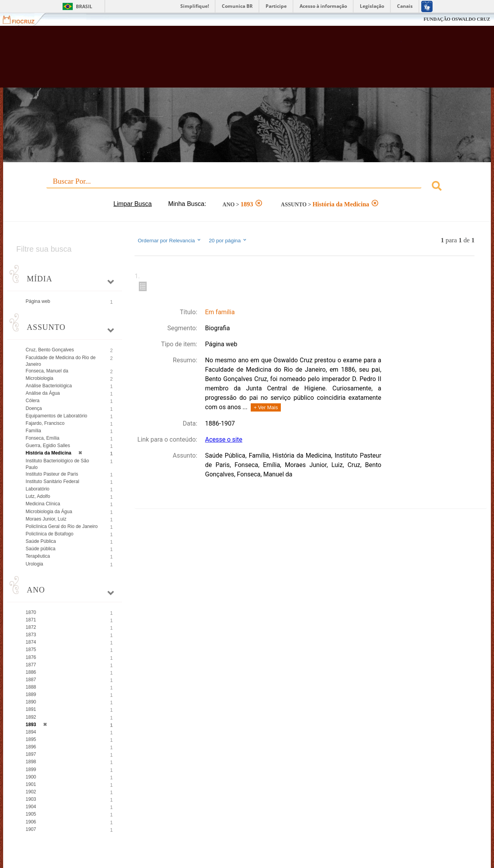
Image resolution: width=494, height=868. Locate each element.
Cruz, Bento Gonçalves (50, 350)
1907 (31, 829)
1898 (31, 762)
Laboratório (38, 489)
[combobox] (247, 187)
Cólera (33, 401)
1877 (31, 665)
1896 (31, 747)
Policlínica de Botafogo (50, 534)
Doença (34, 408)
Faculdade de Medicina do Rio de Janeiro (61, 361)
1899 (31, 770)
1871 (31, 620)
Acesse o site (224, 439)
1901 (31, 784)
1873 (31, 635)
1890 (31, 702)
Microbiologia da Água (49, 512)
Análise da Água (43, 393)
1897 (31, 754)
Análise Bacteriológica (49, 386)
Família (33, 431)
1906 (31, 822)
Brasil (84, 6)
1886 (31, 672)
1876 (31, 657)
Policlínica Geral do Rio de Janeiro (62, 526)
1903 (31, 799)
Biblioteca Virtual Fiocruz (216, 61)
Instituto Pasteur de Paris (52, 474)
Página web (38, 301)
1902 (31, 792)
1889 (31, 694)
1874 (31, 642)
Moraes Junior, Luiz (46, 519)
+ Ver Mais (266, 407)
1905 (31, 814)
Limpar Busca (133, 204)
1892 (31, 717)
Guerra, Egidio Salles (48, 446)
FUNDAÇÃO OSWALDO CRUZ (457, 19)
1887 (31, 680)
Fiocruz (23, 19)
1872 (31, 627)
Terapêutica (38, 556)
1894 (31, 732)
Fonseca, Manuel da (47, 371)
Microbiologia (40, 378)
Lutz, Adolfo (38, 496)
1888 (31, 687)
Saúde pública (41, 549)
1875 (31, 650)
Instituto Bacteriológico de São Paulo (57, 464)
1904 (31, 807)
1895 (31, 739)
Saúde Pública (41, 541)
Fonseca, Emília (43, 438)
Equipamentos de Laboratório (57, 416)
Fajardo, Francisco (45, 423)
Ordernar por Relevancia (170, 240)
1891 (31, 709)
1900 (31, 777)
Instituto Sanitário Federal (53, 481)
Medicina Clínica (43, 504)
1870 (31, 612)
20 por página (228, 240)
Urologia (35, 564)
